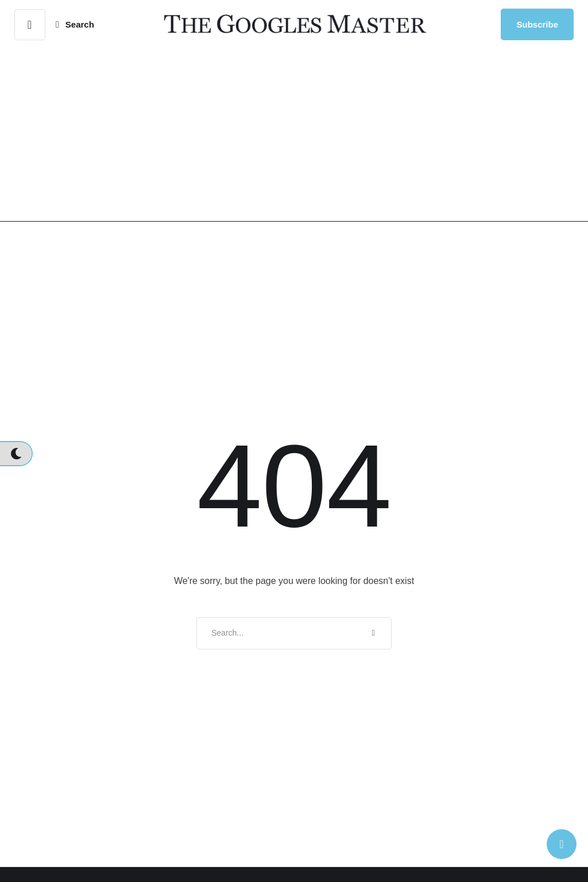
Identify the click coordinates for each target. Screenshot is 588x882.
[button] (30, 25)
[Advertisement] (294, 135)
